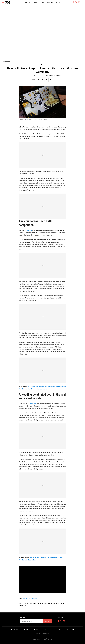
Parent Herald (6, 62)
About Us (37, 634)
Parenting (28, 3)
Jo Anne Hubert (29, 76)
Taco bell (25, 599)
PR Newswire (32, 404)
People (30, 230)
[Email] (51, 80)
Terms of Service (38, 639)
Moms (36, 3)
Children (50, 3)
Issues (58, 3)
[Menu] (3, 3)
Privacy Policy (48, 639)
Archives (71, 630)
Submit (47, 621)
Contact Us (47, 634)
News (43, 64)
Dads (43, 3)
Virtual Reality (33, 599)
